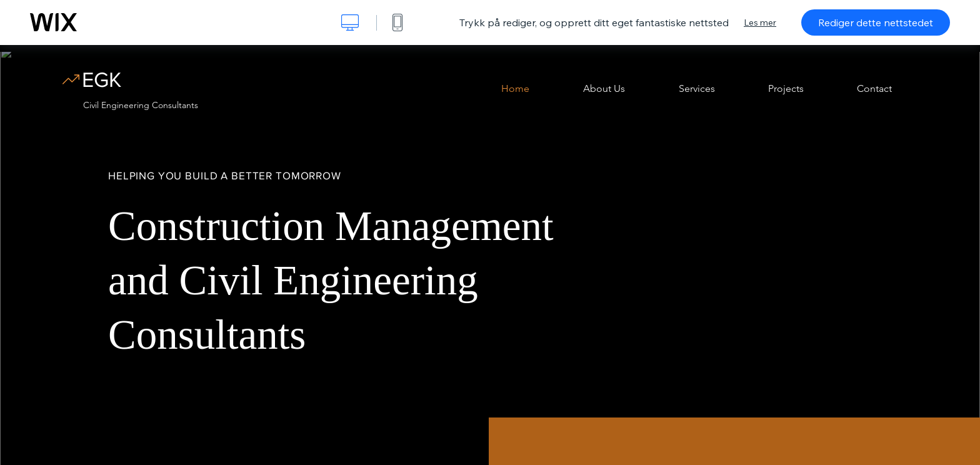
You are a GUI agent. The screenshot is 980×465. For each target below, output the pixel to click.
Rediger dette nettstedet (876, 22)
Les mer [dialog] (760, 22)
